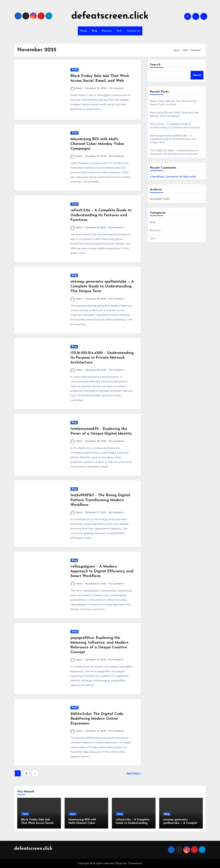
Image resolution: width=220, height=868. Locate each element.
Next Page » (134, 773)
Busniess (107, 31)
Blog (95, 31)
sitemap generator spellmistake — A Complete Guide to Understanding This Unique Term (102, 286)
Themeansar (135, 863)
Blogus (120, 863)
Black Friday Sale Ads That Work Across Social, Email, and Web (37, 823)
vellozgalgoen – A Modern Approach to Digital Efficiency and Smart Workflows (102, 571)
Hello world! (189, 177)
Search (155, 65)
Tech (119, 31)
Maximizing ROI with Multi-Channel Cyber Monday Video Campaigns (97, 144)
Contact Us (133, 31)
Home (84, 31)
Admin (77, 88)
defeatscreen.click (110, 16)
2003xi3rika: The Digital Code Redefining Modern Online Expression (97, 719)
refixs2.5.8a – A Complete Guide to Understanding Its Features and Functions (101, 215)
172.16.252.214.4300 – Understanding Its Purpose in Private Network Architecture (102, 358)
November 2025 (160, 199)
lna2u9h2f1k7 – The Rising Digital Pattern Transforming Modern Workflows (100, 500)
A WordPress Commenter (164, 177)
